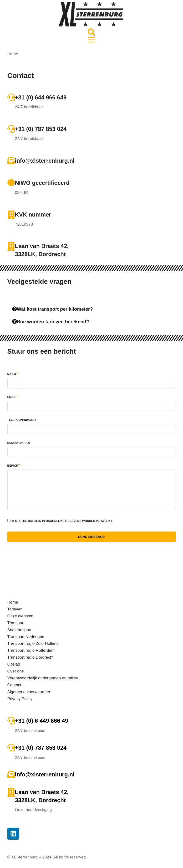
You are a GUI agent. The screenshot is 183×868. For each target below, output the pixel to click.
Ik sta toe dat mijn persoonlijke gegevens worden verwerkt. (62, 521)
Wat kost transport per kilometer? (55, 309)
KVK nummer (33, 214)
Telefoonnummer (22, 420)
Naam (12, 374)
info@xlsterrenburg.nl (45, 161)
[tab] (92, 309)
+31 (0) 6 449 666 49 (42, 721)
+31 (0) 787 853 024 (41, 129)
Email (12, 397)
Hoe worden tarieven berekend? (53, 322)
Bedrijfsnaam (19, 443)
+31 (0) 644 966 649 (41, 97)
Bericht (14, 466)
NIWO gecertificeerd (42, 183)
